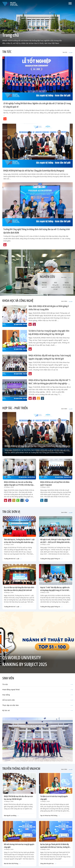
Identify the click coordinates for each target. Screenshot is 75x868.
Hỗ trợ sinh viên (38, 700)
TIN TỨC (67, 52)
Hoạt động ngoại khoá (38, 690)
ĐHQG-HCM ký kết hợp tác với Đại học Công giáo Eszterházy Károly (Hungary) (34, 170)
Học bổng (38, 695)
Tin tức (38, 684)
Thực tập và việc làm (38, 705)
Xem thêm (66, 277)
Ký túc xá (38, 710)
